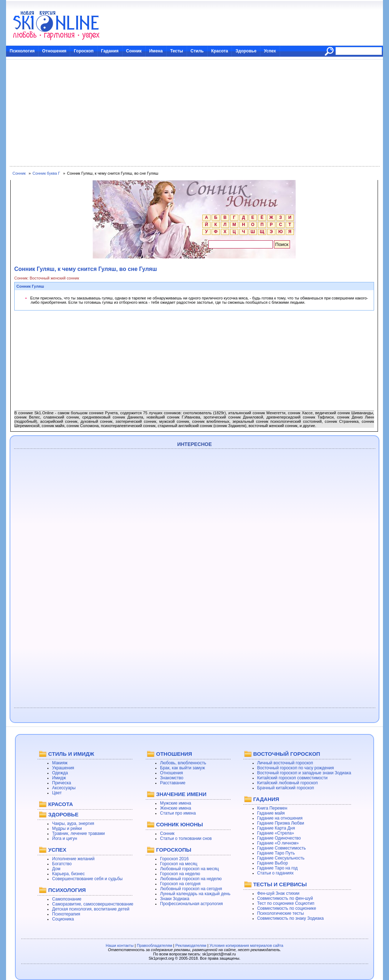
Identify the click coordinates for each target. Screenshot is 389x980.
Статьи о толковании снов (186, 838)
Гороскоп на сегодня (180, 884)
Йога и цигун (64, 838)
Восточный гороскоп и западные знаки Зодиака (304, 773)
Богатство (62, 864)
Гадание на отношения (280, 818)
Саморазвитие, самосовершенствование (93, 904)
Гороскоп (84, 51)
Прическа (61, 783)
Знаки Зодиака (175, 899)
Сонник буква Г (46, 173)
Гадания (110, 51)
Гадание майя (271, 813)
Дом (56, 869)
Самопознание (67, 899)
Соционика (63, 919)
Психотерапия (66, 914)
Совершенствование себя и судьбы (87, 879)
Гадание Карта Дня (276, 828)
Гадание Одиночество (279, 838)
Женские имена (175, 808)
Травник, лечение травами (78, 833)
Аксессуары (64, 788)
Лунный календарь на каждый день (195, 894)
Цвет (57, 793)
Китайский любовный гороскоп (287, 783)
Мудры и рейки (67, 828)
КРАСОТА (60, 804)
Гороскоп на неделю (180, 874)
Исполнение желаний (73, 859)
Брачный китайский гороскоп (286, 788)
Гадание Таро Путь (276, 853)
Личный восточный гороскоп (285, 763)
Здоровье (246, 51)
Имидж (59, 778)
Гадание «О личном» (278, 843)
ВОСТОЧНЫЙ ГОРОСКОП (287, 754)
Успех (270, 51)
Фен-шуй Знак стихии (278, 893)
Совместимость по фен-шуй (285, 898)
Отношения (54, 51)
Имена (156, 51)
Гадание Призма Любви (281, 823)
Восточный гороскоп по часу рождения (296, 768)
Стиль (197, 51)
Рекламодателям (191, 945)
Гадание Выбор (273, 863)
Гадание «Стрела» (276, 833)
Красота (220, 51)
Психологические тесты (281, 913)
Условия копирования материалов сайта (246, 945)
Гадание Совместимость (282, 848)
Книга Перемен (272, 808)
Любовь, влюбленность (183, 763)
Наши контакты (120, 945)
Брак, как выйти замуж (182, 768)
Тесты (177, 51)
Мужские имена (175, 803)
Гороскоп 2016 (174, 859)
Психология (22, 51)
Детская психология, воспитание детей (91, 909)
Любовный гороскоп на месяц (189, 869)
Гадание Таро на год (278, 868)
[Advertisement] (194, 113)
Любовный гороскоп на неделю (191, 879)
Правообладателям (154, 945)
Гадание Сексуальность (281, 858)
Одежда (60, 773)
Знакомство (172, 778)
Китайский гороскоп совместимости (292, 778)
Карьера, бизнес (68, 874)
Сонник (134, 51)
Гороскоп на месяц (179, 864)
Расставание (173, 783)
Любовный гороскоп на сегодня (191, 889)
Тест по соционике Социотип (286, 903)
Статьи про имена (178, 813)
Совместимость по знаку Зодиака (291, 918)
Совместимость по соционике (287, 908)
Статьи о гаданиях (276, 873)
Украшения (63, 768)
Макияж (60, 763)
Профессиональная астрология (191, 904)
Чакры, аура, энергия (73, 823)
